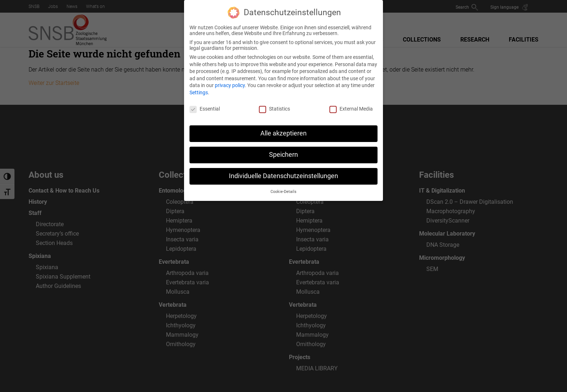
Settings (199, 87)
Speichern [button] (283, 150)
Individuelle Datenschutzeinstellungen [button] (283, 171)
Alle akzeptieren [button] (283, 129)
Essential (205, 104)
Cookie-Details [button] (283, 187)
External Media (351, 104)
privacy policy (230, 81)
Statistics (274, 104)
